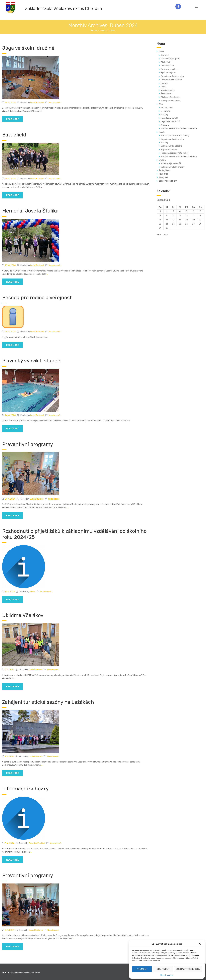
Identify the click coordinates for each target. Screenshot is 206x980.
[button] (200, 944)
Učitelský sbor (167, 66)
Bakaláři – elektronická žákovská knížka (179, 129)
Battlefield (14, 135)
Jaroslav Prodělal (37, 843)
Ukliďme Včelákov (23, 615)
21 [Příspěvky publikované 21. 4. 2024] (200, 220)
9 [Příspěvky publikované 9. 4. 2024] (167, 216)
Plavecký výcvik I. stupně (31, 361)
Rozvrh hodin (167, 108)
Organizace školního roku (172, 76)
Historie (165, 83)
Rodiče (162, 132)
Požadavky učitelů (169, 118)
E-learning (166, 111)
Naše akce (164, 174)
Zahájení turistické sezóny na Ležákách (48, 702)
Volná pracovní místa (171, 101)
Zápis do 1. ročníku (169, 150)
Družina (162, 160)
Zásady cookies (167, 975)
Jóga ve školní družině (28, 48)
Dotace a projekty (169, 69)
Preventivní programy (28, 444)
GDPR (164, 87)
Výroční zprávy (168, 90)
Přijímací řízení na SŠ (170, 122)
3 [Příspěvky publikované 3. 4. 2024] (173, 211)
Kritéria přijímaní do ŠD (171, 163)
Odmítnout (163, 969)
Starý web (164, 177)
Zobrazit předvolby (188, 969)
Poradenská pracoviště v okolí (175, 153)
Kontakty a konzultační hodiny (175, 136)
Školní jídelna (165, 170)
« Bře (159, 235)
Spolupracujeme (168, 73)
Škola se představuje (171, 97)
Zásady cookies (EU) (168, 181)
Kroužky (165, 115)
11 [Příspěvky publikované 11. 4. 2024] (180, 216)
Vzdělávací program (170, 59)
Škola (161, 52)
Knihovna (165, 125)
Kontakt (165, 55)
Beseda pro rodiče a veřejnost (37, 298)
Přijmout (142, 969)
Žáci (161, 104)
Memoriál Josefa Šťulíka (30, 211)
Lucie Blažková (37, 103)
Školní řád (165, 62)
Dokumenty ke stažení (171, 80)
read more (13, 119)
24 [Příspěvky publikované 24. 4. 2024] (173, 224)
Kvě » (165, 235)
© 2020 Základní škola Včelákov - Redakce (21, 973)
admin (32, 592)
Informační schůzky (25, 789)
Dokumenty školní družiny (173, 167)
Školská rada (167, 94)
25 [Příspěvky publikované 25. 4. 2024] (180, 224)
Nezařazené (54, 103)
